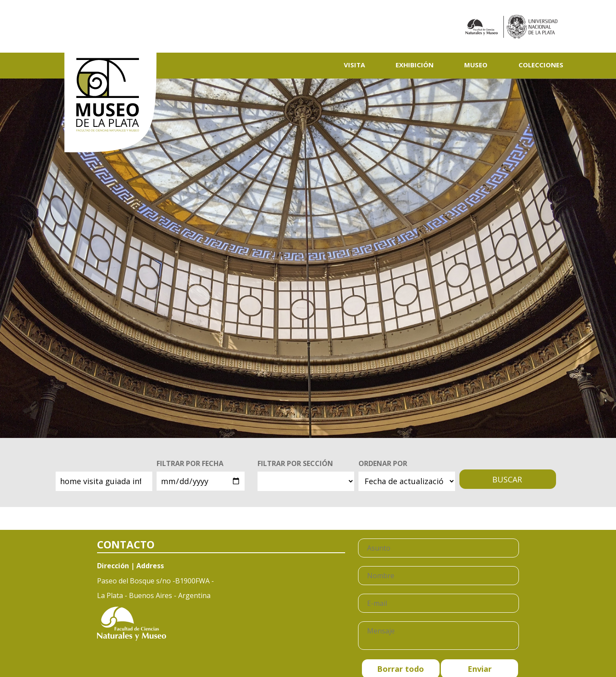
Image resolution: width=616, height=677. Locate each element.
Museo (476, 65)
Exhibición (415, 65)
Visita (354, 65)
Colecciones (541, 65)
